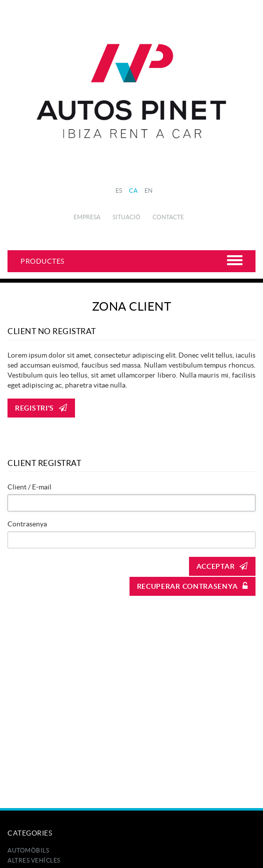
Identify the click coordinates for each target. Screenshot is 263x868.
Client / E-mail (29, 487)
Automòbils (28, 850)
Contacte (168, 217)
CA (133, 191)
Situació (126, 217)
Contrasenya (27, 524)
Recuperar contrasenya (192, 586)
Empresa (87, 217)
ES (119, 191)
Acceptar (222, 566)
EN (149, 191)
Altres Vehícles (34, 860)
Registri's (41, 408)
